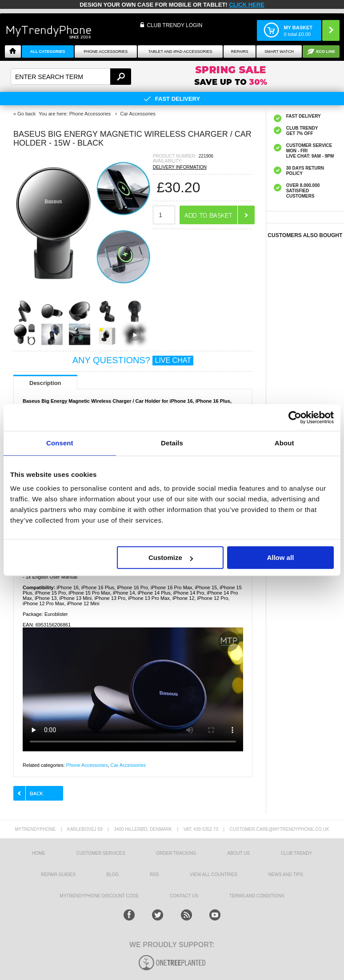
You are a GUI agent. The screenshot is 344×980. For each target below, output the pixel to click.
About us (238, 853)
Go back (26, 114)
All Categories (48, 52)
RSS (154, 875)
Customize (171, 557)
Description (45, 383)
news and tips (286, 875)
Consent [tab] (60, 443)
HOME (39, 853)
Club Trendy (296, 853)
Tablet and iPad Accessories (180, 52)
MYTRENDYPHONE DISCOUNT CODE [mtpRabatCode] (99, 896)
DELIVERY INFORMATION (180, 167)
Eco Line (326, 52)
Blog (112, 875)
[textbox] (71, 77)
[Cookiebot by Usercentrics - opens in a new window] (295, 417)
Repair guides (58, 875)
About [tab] (284, 443)
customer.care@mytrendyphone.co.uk (280, 829)
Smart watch (279, 52)
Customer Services (100, 853)
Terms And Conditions (257, 896)
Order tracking (176, 853)
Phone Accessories (106, 52)
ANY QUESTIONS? (133, 360)
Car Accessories (128, 765)
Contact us (184, 896)
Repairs (240, 52)
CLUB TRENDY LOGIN (174, 25)
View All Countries (214, 875)
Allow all (280, 557)
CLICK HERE (246, 5)
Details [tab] (172, 443)
